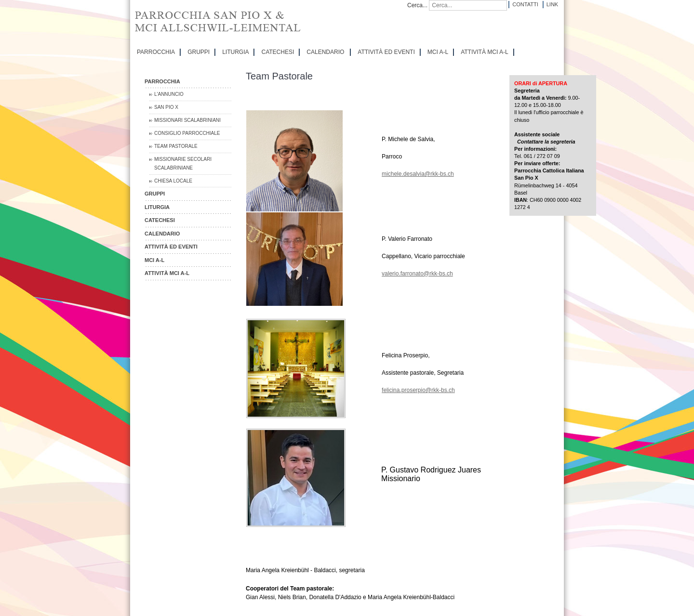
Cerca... (417, 5)
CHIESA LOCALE (173, 181)
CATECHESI (278, 52)
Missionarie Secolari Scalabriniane (183, 164)
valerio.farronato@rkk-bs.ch (417, 274)
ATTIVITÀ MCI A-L (484, 52)
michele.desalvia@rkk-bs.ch (418, 174)
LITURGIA (235, 52)
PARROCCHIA (156, 52)
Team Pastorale (176, 146)
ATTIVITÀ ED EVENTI (386, 52)
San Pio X (166, 107)
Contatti (525, 4)
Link (552, 4)
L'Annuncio (169, 94)
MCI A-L (438, 52)
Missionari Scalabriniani (187, 120)
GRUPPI (199, 52)
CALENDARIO (325, 52)
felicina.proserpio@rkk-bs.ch (418, 390)
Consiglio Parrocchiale (187, 133)
